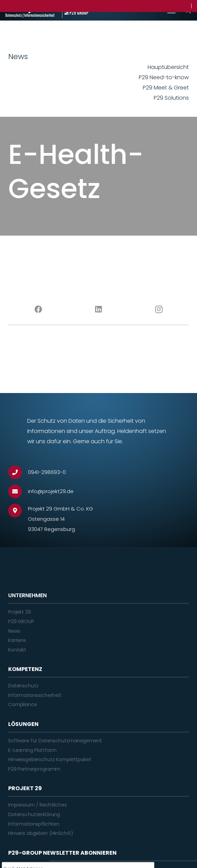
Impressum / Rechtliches (37, 805)
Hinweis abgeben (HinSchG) (41, 833)
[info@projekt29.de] (18, 491)
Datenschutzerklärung (34, 814)
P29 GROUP (21, 621)
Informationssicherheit (35, 695)
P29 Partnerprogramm (34, 769)
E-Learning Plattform (32, 750)
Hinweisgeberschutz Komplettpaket (50, 759)
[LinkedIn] (99, 309)
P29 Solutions (171, 98)
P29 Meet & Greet (166, 88)
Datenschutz (23, 686)
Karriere (17, 640)
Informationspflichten (34, 824)
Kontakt (17, 650)
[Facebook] (38, 309)
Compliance (23, 704)
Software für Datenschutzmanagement (55, 741)
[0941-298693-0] (18, 472)
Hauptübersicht (168, 67)
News (14, 631)
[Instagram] (159, 309)
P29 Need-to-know (164, 77)
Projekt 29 (20, 612)
